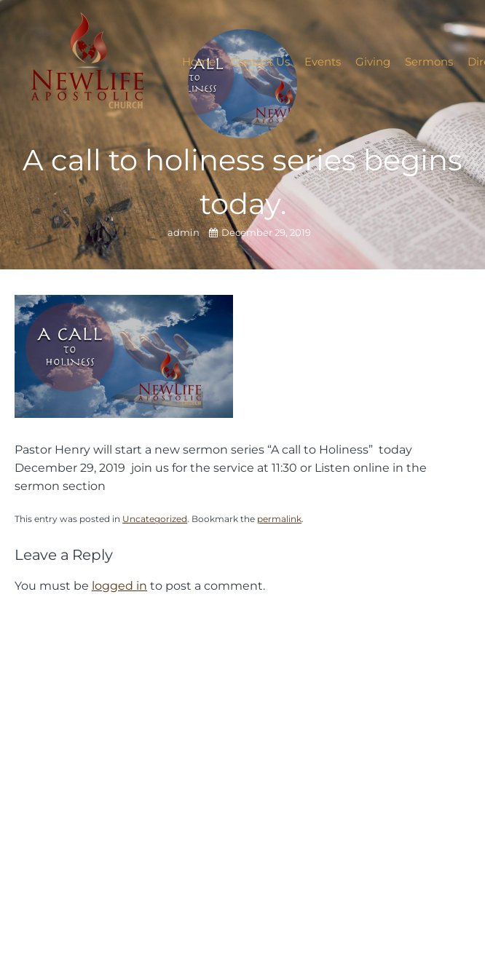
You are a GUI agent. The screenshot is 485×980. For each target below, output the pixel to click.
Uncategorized (155, 519)
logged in (119, 585)
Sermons (429, 62)
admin (185, 233)
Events (323, 62)
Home (199, 62)
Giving (373, 62)
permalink (279, 519)
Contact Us (260, 62)
